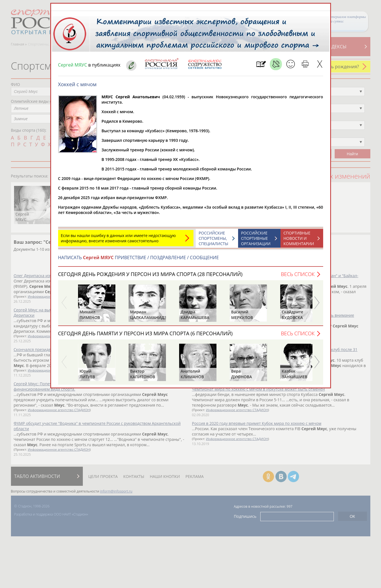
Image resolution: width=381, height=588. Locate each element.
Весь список (298, 274)
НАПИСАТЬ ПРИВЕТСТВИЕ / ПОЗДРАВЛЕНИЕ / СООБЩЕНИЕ (139, 257)
